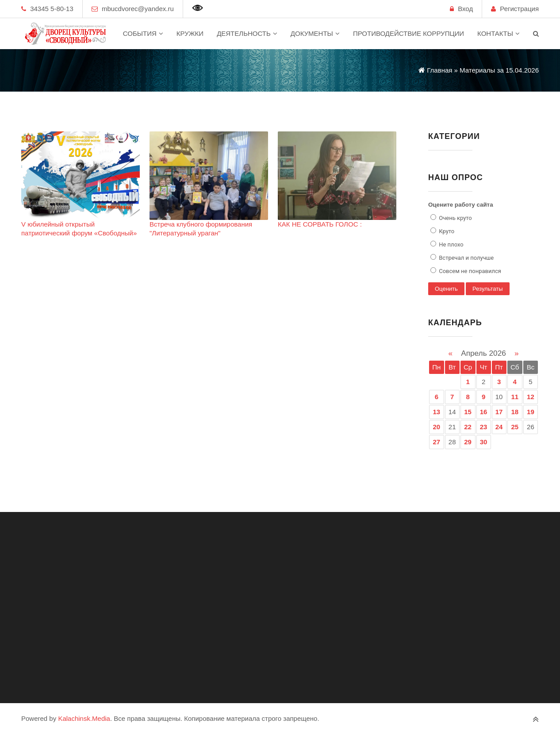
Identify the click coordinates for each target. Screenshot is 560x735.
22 (468, 427)
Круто (446, 231)
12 (531, 397)
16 (484, 412)
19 (531, 412)
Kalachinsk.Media (84, 718)
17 (499, 412)
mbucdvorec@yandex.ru (138, 9)
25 (515, 427)
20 (437, 427)
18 (515, 412)
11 (515, 397)
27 (437, 442)
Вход (465, 9)
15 (468, 412)
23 (484, 427)
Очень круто (455, 218)
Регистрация (519, 9)
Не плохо (451, 244)
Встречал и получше (466, 258)
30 (484, 442)
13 (437, 412)
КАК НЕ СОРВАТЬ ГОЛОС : (320, 224)
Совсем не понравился (469, 271)
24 (499, 427)
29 (468, 442)
